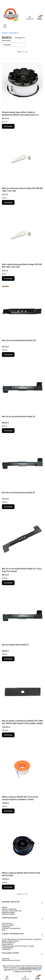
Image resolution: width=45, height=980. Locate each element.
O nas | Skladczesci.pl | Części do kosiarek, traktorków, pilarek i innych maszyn (22, 940)
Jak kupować (7, 923)
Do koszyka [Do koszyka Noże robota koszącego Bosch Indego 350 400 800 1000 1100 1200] (8, 278)
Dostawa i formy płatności (12, 911)
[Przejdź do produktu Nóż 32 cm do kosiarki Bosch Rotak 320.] (22, 311)
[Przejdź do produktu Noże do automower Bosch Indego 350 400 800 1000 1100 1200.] (22, 159)
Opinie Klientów (8, 948)
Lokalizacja (6, 949)
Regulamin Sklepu (9, 912)
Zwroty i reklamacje (9, 909)
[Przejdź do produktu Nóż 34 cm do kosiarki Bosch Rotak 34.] (22, 387)
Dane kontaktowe (8, 943)
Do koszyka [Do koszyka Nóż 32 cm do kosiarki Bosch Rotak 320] (8, 355)
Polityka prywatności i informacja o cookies (18, 946)
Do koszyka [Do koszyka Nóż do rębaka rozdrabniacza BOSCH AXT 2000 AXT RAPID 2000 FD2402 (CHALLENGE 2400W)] (8, 735)
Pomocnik (6, 959)
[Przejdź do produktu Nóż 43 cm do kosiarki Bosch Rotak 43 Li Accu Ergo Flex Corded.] (22, 540)
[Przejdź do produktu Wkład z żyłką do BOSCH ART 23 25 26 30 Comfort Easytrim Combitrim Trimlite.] (22, 768)
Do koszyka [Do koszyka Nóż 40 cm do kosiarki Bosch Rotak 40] (8, 507)
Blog (4, 930)
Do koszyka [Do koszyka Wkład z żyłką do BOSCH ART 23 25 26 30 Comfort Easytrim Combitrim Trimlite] (8, 811)
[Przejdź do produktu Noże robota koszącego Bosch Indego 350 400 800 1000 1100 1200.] (22, 235)
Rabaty (5, 907)
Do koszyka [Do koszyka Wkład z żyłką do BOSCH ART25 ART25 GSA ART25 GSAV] (8, 887)
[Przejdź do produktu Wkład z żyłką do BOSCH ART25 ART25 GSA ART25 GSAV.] (22, 844)
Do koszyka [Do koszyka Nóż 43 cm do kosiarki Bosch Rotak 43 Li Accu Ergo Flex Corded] (8, 583)
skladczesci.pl (10, 33)
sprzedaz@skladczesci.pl (28, 968)
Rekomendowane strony (11, 960)
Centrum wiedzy (8, 925)
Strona (19, 52)
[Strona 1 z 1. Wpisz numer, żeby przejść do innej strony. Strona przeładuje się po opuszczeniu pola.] (24, 52)
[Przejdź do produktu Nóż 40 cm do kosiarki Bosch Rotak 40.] (22, 464)
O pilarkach (6, 927)
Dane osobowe (7, 944)
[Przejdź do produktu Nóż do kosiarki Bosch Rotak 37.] (22, 616)
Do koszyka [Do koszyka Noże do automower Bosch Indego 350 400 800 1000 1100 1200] (8, 202)
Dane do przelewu (9, 914)
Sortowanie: (6, 40)
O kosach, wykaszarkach (11, 928)
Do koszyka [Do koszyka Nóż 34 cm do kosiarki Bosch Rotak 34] (8, 431)
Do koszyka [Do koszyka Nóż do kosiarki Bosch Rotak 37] (8, 659)
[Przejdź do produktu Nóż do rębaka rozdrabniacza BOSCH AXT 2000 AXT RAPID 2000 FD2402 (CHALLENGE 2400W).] (22, 692)
